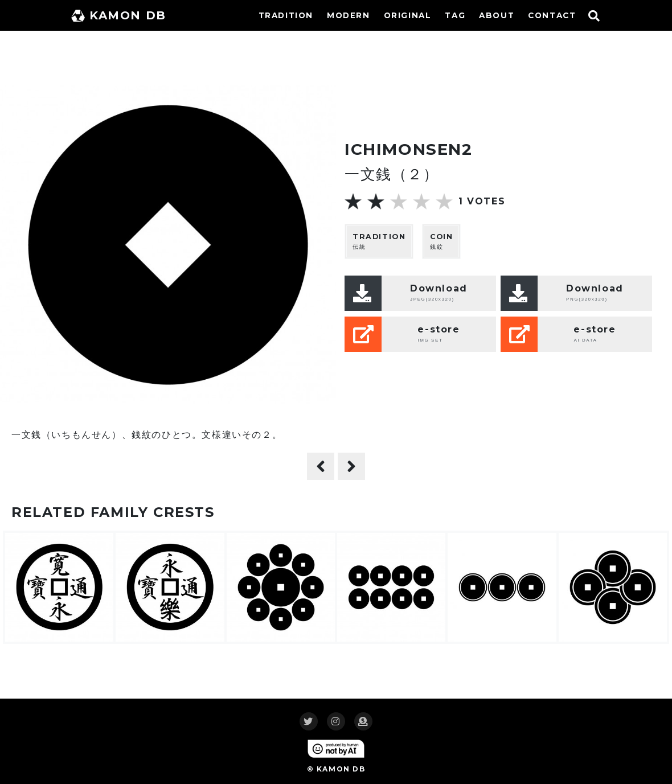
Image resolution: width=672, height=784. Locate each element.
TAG (455, 15)
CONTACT (552, 15)
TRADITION (286, 15)
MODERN (349, 15)
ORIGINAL (408, 15)
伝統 (379, 241)
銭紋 (441, 241)
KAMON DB (119, 15)
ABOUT (497, 15)
